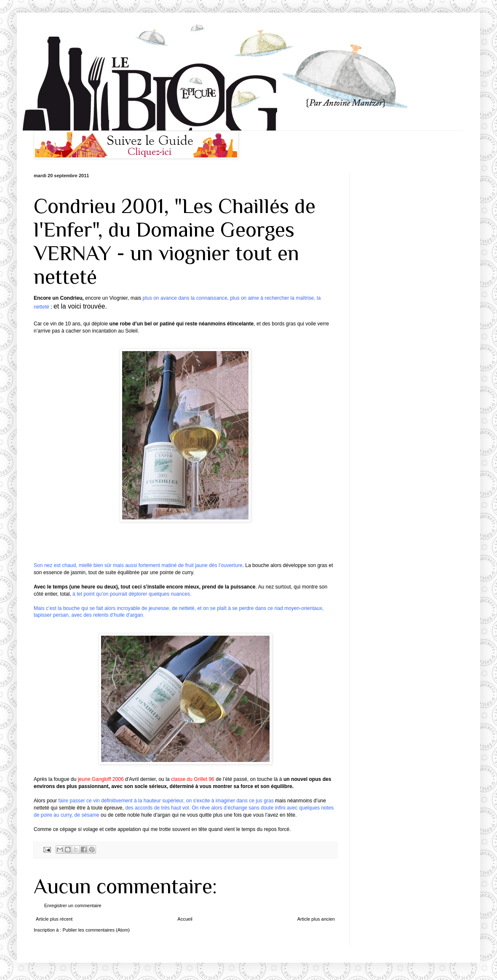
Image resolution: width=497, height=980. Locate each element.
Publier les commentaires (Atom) (96, 930)
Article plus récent (54, 919)
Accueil (185, 919)
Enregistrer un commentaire (73, 905)
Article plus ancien (316, 919)
